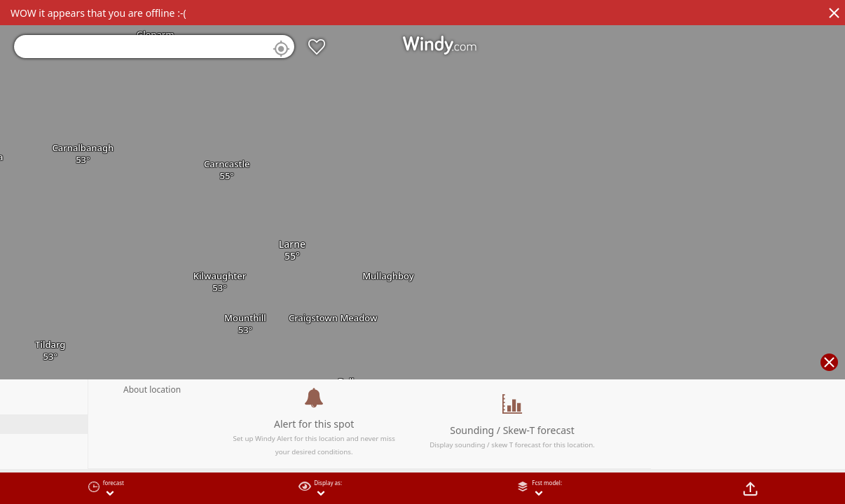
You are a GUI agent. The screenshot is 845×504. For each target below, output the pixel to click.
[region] (422, 252)
